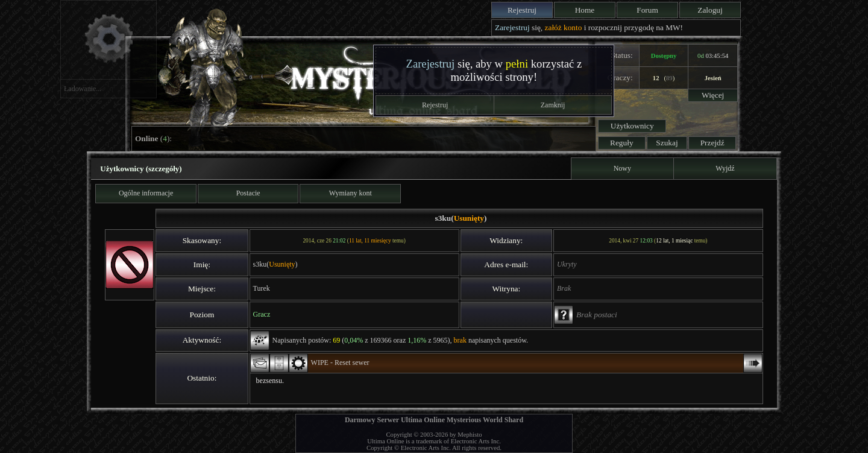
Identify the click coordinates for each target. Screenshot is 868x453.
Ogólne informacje (146, 193)
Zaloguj (710, 10)
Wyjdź (725, 168)
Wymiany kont (351, 193)
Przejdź (712, 143)
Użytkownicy (632, 126)
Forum (647, 10)
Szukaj (667, 143)
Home (585, 10)
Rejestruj (522, 10)
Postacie (248, 193)
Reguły (622, 143)
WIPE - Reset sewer (340, 363)
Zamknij (553, 105)
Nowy (622, 168)
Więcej (713, 95)
